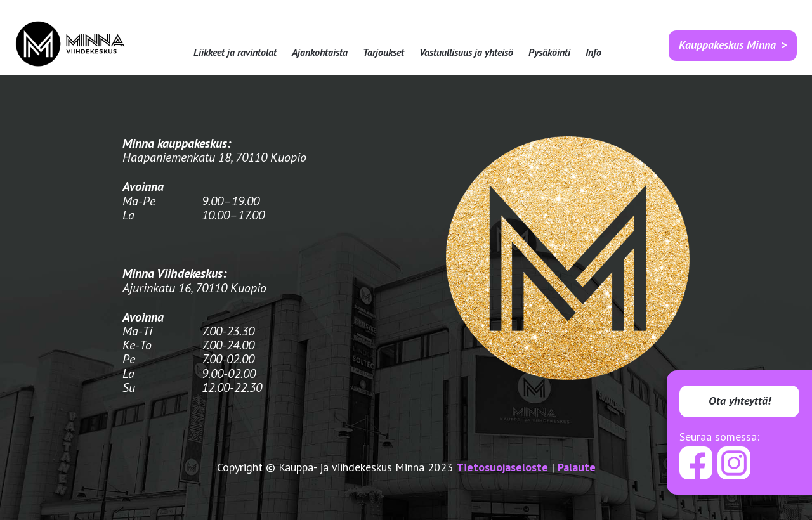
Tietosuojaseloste (502, 467)
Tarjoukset (383, 52)
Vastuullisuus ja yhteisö (466, 52)
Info (593, 52)
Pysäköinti (549, 52)
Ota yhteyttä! (740, 400)
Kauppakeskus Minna (727, 45)
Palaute (577, 467)
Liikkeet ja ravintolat (235, 52)
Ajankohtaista (320, 52)
